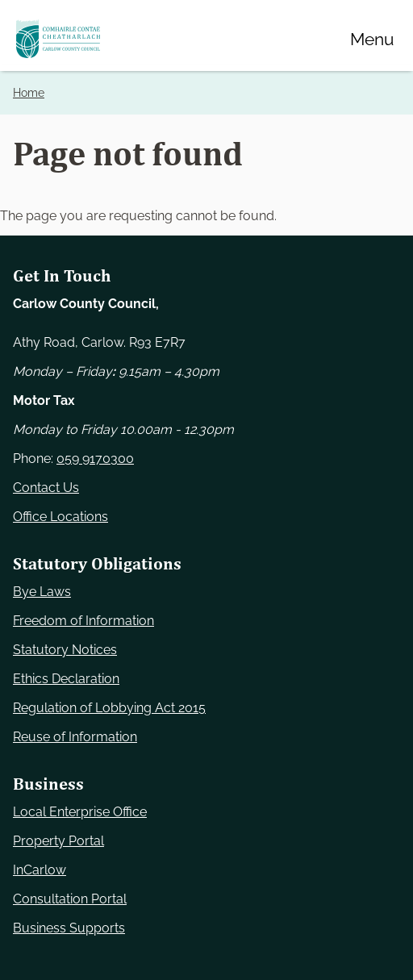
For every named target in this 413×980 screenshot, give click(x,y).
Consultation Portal (70, 899)
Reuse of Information (75, 737)
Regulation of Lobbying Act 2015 (109, 708)
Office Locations (60, 517)
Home (29, 92)
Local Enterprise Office (80, 812)
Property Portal (58, 841)
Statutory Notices (65, 650)
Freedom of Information (83, 621)
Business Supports (69, 928)
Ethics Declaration (66, 679)
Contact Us (46, 488)
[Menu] (372, 39)
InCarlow (40, 870)
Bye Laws (42, 592)
